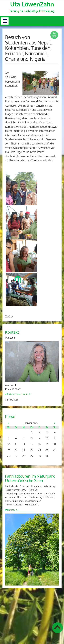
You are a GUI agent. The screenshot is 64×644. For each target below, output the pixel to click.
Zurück (9, 316)
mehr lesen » (12, 510)
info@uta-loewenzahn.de (18, 394)
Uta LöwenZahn (32, 4)
